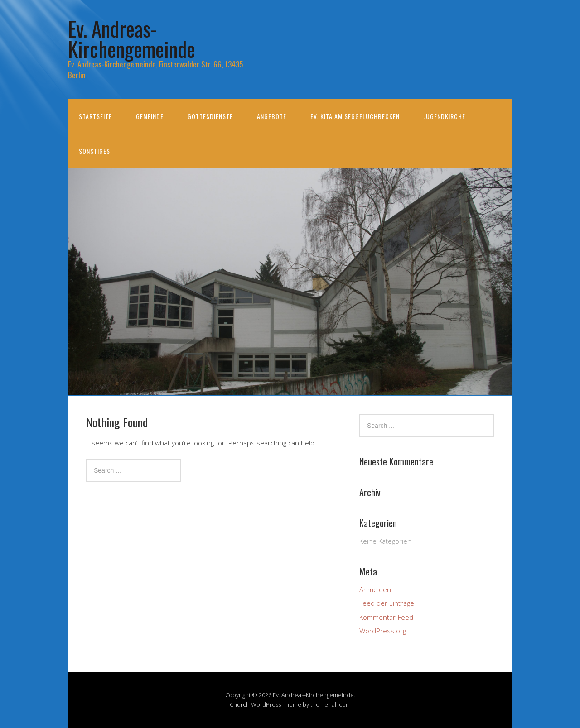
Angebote (272, 116)
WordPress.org (383, 631)
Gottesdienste (210, 116)
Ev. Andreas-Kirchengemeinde (132, 38)
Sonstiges (94, 151)
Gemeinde (150, 116)
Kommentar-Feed (386, 617)
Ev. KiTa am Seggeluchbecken (355, 116)
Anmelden (375, 589)
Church (240, 704)
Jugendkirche (445, 116)
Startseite (95, 116)
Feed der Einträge (387, 603)
